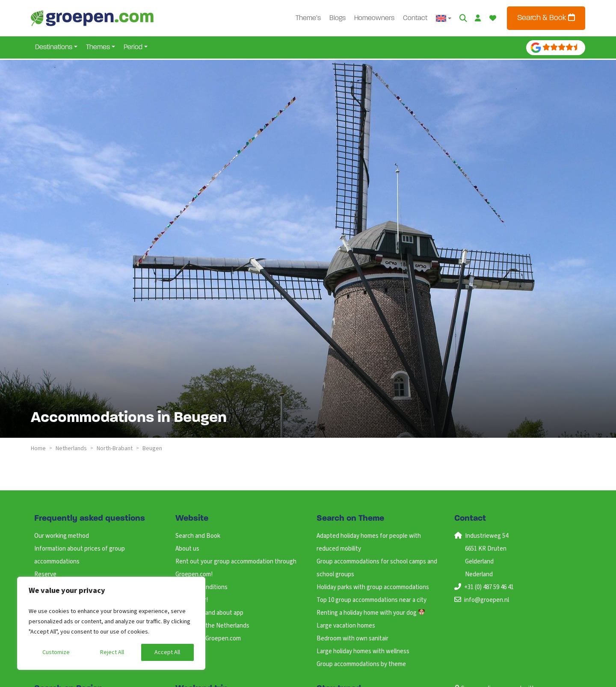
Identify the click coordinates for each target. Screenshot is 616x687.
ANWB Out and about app (209, 613)
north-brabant (115, 448)
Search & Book (546, 18)
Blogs (338, 18)
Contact (415, 18)
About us (187, 549)
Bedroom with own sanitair (352, 638)
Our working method (62, 536)
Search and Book (198, 536)
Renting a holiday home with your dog (371, 613)
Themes (98, 47)
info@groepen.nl (487, 600)
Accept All (167, 652)
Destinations (54, 47)
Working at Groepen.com (208, 638)
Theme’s (308, 18)
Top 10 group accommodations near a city (372, 600)
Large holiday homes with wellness (363, 651)
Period (133, 47)
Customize (56, 652)
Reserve (45, 574)
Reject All (112, 652)
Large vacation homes (346, 626)
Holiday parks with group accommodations (373, 587)
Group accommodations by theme (361, 664)
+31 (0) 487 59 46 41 (489, 587)
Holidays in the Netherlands (212, 626)
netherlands (71, 448)
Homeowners (374, 18)
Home (38, 448)
